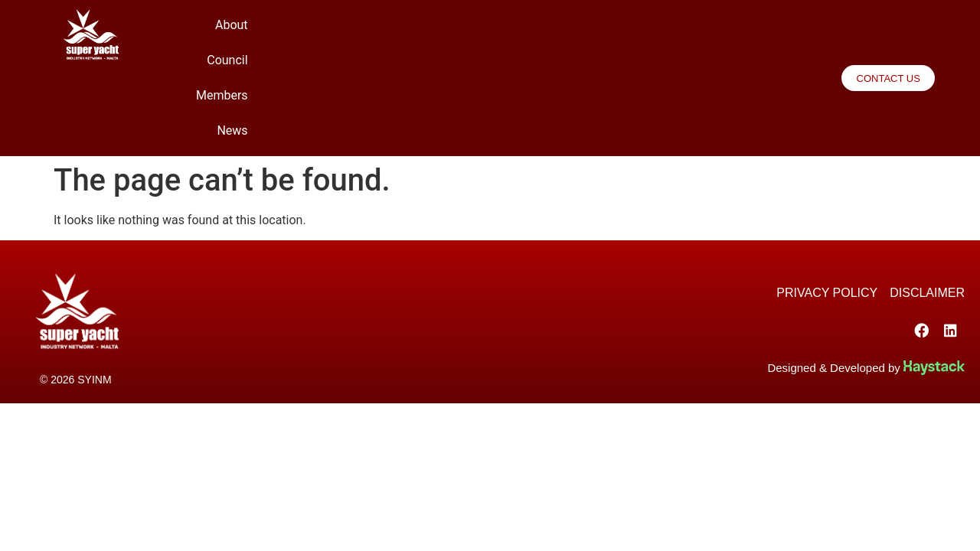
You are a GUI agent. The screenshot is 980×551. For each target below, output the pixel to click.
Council (631, 36)
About (572, 36)
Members (701, 36)
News (765, 36)
